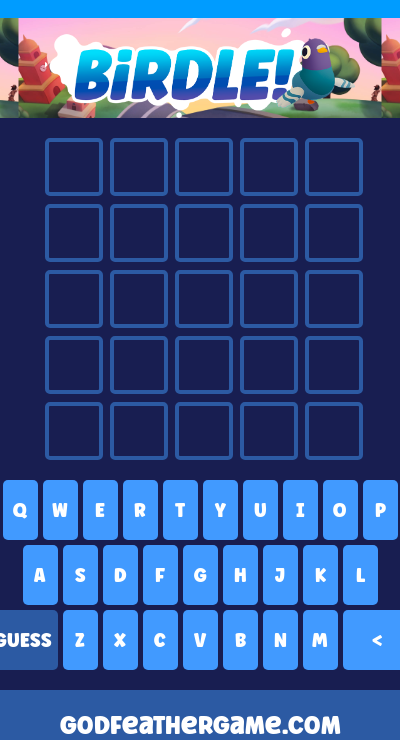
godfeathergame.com (200, 725)
